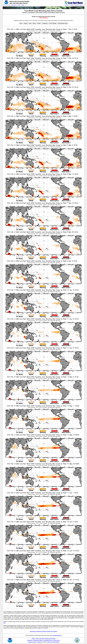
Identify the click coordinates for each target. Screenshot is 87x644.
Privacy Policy (56, 640)
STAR (19, 5)
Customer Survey (32, 642)
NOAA (9, 5)
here (5, 623)
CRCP (72, 5)
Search (33, 639)
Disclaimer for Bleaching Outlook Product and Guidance (43, 631)
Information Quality (38, 640)
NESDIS (14, 5)
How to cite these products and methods (46, 639)
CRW (23, 5)
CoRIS (81, 5)
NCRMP (76, 5)
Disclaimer (30, 640)
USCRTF (67, 5)
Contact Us (40, 642)
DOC (4, 5)
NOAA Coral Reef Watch (53, 642)
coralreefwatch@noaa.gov (57, 635)
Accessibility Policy (48, 640)
